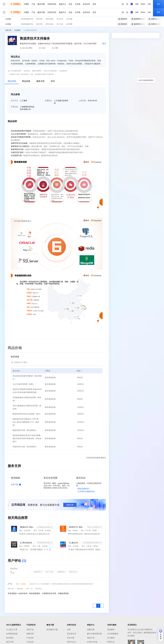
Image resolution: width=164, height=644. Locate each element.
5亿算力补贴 (92, 642)
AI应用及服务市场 (27, 19)
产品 (33, 4)
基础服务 (111, 630)
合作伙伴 (86, 4)
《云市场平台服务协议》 (86, 491)
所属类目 (48, 101)
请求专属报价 (148, 133)
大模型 (26, 4)
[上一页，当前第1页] (95, 606)
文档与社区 (52, 4)
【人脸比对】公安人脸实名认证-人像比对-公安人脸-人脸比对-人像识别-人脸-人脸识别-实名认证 (74, 543)
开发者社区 (72, 634)
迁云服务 (111, 638)
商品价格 (26, 81)
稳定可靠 (10, 642)
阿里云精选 (50, 19)
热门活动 (60, 19)
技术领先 (10, 638)
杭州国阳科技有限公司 (45, 543)
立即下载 (16, 485)
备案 (137, 4)
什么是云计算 (12, 630)
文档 (69, 630)
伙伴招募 (69, 19)
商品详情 (12, 81)
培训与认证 (72, 642)
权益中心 (63, 4)
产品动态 (30, 638)
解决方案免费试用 (95, 634)
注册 (149, 4)
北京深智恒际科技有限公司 (92, 543)
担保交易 (27, 71)
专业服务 (17, 30)
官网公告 (111, 642)
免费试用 (30, 634)
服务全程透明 (37, 71)
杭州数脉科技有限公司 (45, 527)
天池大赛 (71, 638)
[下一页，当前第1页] (102, 606)
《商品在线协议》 (83, 489)
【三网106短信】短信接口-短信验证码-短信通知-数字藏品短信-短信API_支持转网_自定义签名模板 (27, 543)
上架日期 (82, 101)
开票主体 (14, 107)
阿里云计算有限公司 (94, 527)
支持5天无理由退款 (50, 71)
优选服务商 (63, 71)
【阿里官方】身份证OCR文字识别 (77, 527)
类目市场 (39, 19)
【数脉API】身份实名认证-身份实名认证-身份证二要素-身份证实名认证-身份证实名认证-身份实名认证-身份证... (27, 527)
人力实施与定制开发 (30, 30)
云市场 (78, 4)
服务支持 (40, 81)
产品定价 (30, 642)
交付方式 (14, 101)
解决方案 (41, 4)
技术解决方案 (52, 630)
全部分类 (8, 30)
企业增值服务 (113, 634)
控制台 (143, 4)
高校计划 (91, 638)
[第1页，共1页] (98, 606)
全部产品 (30, 630)
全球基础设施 (12, 634)
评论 (53, 81)
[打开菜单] (4, 4)
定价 (70, 4)
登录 (158, 4)
